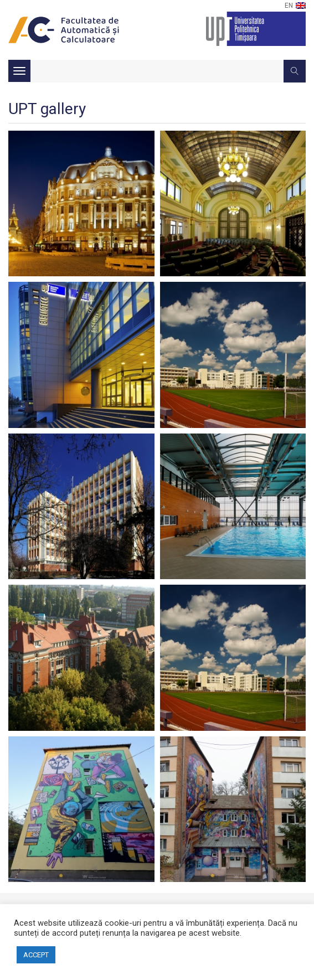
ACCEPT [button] (36, 955)
